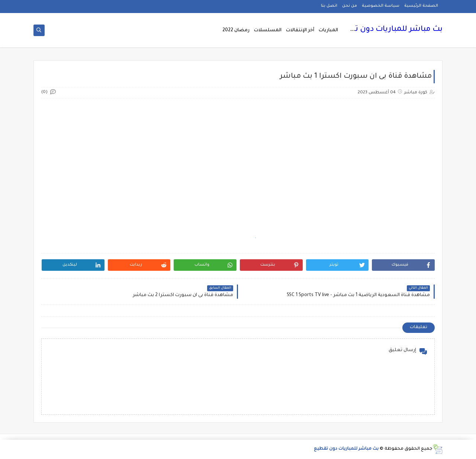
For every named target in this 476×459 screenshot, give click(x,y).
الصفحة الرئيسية (421, 6)
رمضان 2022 (236, 31)
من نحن (350, 6)
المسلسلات (268, 31)
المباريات (328, 31)
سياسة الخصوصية (381, 6)
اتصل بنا (329, 6)
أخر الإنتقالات (300, 31)
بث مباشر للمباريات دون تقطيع (389, 30)
